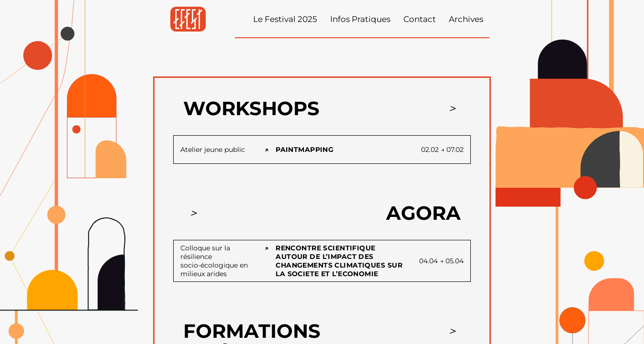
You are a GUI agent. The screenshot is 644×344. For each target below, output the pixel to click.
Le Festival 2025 (285, 19)
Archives (466, 19)
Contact (420, 19)
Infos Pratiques (360, 19)
